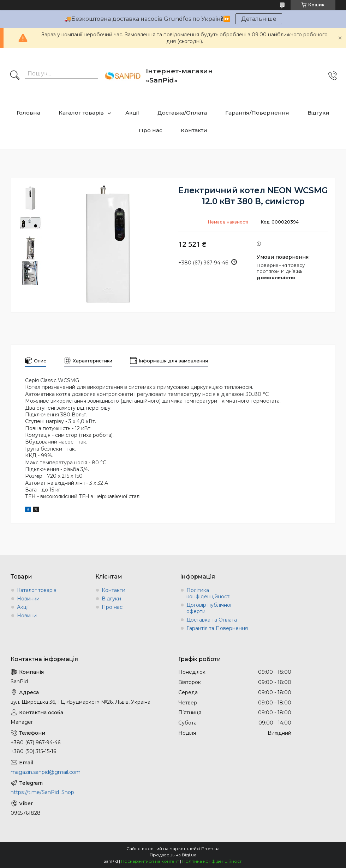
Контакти (194, 130)
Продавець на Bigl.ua (173, 855)
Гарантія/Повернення (257, 113)
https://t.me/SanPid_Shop (42, 792)
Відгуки (318, 113)
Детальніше (259, 19)
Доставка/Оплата (182, 113)
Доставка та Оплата (212, 620)
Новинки (28, 599)
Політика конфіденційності (208, 593)
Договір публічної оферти (209, 608)
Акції (132, 113)
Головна (28, 113)
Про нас (151, 130)
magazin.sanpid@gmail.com (46, 772)
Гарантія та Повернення (217, 628)
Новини (27, 616)
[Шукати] (15, 76)
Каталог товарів (81, 113)
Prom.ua (210, 848)
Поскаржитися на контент (150, 861)
